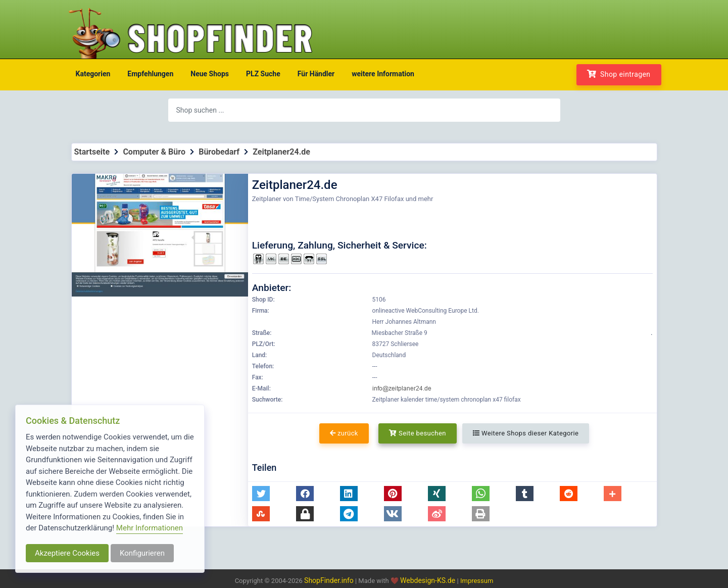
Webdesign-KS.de (429, 580)
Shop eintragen (619, 74)
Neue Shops (210, 74)
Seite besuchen (418, 433)
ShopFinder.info (329, 580)
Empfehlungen (150, 74)
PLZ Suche (263, 74)
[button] (261, 494)
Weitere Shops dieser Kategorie (526, 433)
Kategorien (93, 74)
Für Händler (316, 74)
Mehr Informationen (150, 528)
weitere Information (383, 74)
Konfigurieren (142, 553)
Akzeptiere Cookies (67, 553)
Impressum (477, 581)
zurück (344, 433)
